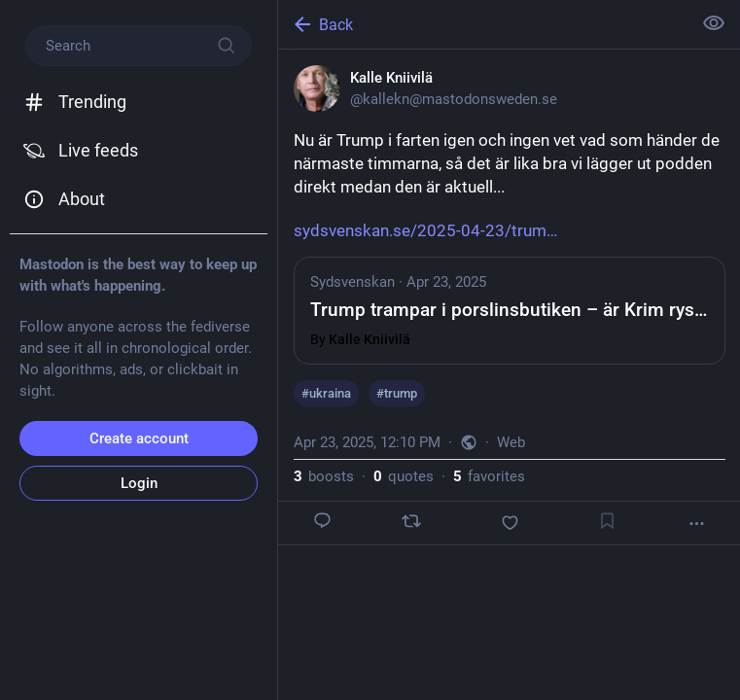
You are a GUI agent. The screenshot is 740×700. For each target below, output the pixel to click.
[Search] (139, 46)
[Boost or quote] (411, 521)
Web (511, 442)
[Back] (483, 24)
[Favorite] (510, 523)
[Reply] (323, 521)
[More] (696, 524)
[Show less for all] (714, 23)
